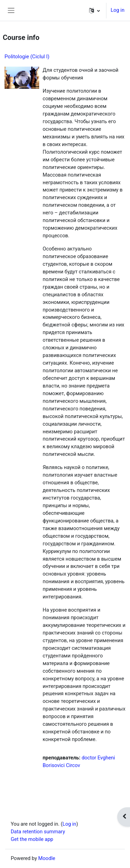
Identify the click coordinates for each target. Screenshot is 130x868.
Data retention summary (38, 832)
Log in (118, 10)
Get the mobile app (32, 839)
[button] (94, 10)
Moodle (47, 858)
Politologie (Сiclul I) (27, 57)
